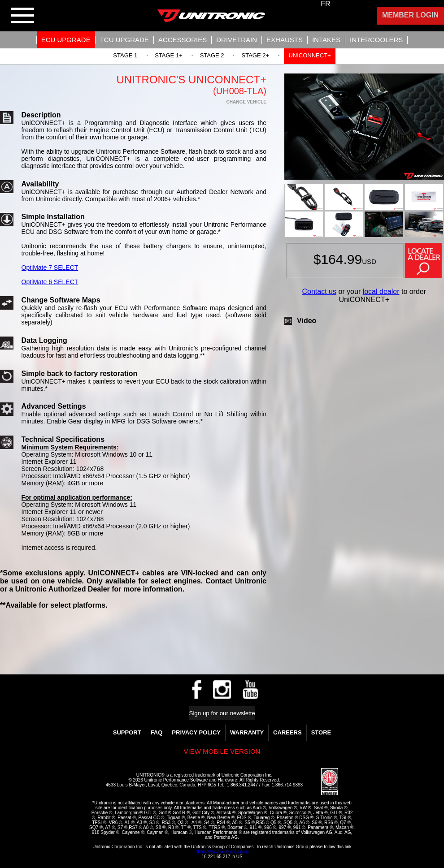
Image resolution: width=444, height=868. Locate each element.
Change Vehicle (246, 102)
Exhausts (285, 40)
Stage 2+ (256, 55)
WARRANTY (247, 732)
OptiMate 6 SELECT (50, 282)
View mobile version (222, 751)
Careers (287, 732)
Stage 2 (212, 55)
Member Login (410, 15)
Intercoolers (376, 40)
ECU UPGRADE (66, 40)
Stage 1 (125, 55)
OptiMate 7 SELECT (50, 268)
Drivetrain (237, 40)
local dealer (381, 291)
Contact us (319, 291)
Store (321, 732)
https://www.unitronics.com (222, 852)
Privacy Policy (196, 732)
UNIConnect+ (309, 55)
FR (325, 4)
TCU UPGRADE (124, 40)
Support (127, 732)
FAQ (157, 732)
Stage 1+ (169, 55)
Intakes (326, 40)
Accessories (183, 40)
